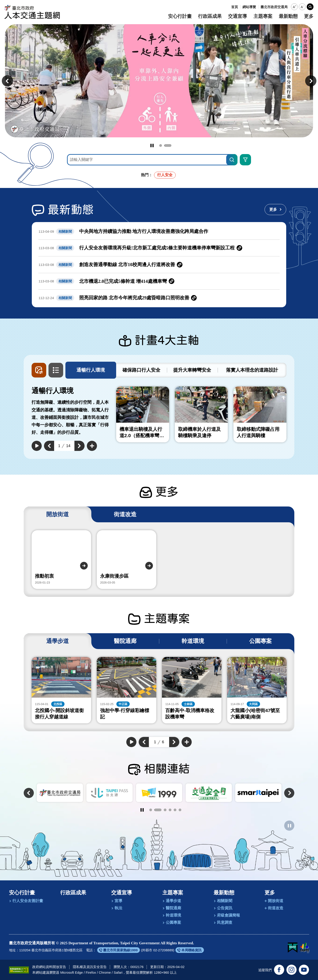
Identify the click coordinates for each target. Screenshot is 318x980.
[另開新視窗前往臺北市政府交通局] (274, 7)
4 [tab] (170, 810)
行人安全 (165, 175)
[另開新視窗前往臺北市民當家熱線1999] (119, 950)
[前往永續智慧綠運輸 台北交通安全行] (159, 81)
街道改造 (276, 908)
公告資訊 (225, 908)
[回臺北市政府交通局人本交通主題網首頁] (32, 12)
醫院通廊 (173, 908)
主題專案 (263, 16)
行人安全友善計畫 (28, 901)
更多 (309, 16)
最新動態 (288, 16)
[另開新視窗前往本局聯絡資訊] (190, 950)
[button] (294, 7)
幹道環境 (173, 915)
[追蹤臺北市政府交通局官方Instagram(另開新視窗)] (291, 970)
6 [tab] (180, 810)
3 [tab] (165, 810)
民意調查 (225, 923)
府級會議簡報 (228, 915)
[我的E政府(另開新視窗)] (293, 948)
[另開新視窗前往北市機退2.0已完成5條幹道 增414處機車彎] (159, 281)
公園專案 (173, 923)
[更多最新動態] (275, 210)
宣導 (118, 901)
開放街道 (276, 901)
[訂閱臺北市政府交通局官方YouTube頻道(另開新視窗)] (304, 970)
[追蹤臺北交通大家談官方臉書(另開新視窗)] (279, 970)
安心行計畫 (180, 16)
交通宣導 (237, 16)
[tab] (91, 370)
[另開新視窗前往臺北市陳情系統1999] (209, 793)
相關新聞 (225, 901)
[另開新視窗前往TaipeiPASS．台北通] (159, 793)
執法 (118, 908)
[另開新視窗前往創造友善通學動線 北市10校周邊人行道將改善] (159, 265)
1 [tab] (163, 145)
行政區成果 (210, 16)
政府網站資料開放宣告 (49, 967)
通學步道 (173, 901)
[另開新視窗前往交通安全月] (258, 793)
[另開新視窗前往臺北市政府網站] (304, 948)
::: (228, 7)
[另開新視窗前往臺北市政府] (60, 793)
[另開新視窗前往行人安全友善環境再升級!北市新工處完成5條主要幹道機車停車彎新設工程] (159, 248)
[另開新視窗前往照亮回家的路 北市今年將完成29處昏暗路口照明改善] (159, 298)
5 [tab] (175, 810)
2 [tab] (170, 145)
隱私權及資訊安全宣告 (90, 967)
